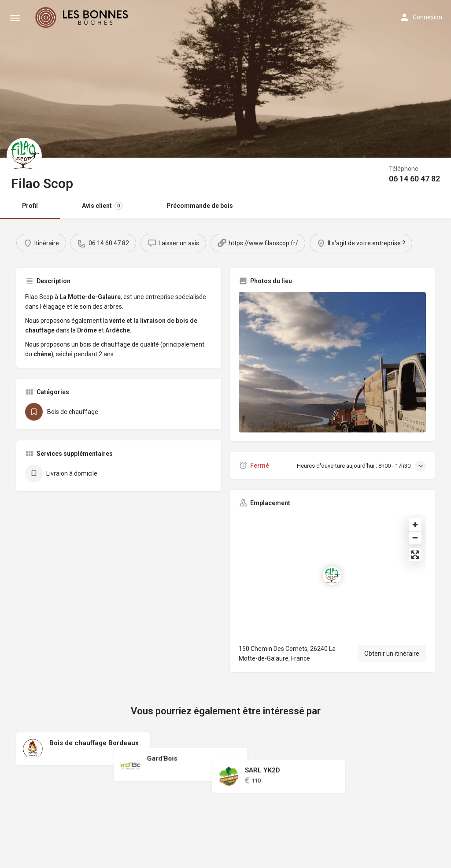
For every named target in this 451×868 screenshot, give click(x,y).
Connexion (427, 17)
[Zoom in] (415, 525)
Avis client (102, 206)
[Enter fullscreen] (415, 555)
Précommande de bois (200, 206)
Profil (30, 206)
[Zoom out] (415, 537)
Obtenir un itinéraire (392, 654)
